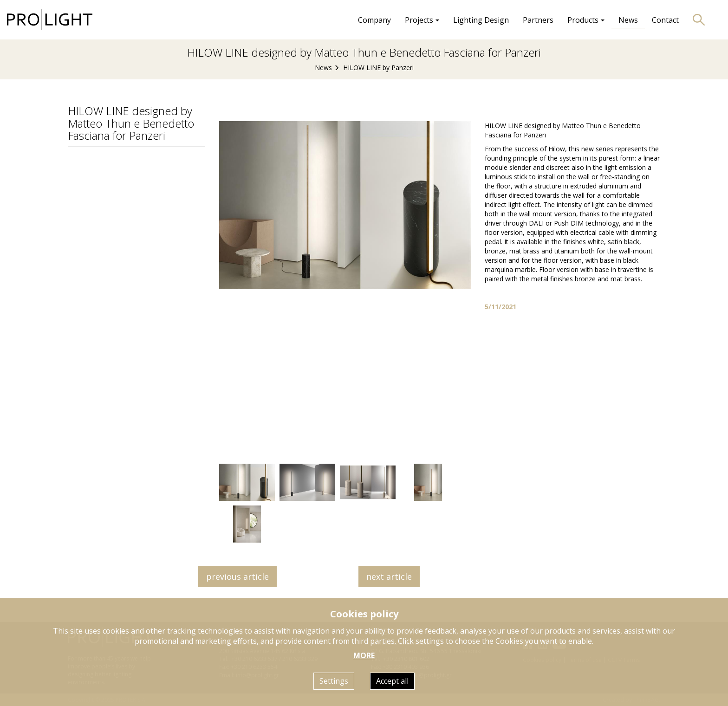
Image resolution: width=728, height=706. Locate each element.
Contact (665, 20)
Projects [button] (422, 20)
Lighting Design (481, 20)
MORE (364, 655)
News (628, 20)
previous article (237, 576)
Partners (538, 20)
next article (389, 576)
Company (374, 20)
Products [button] (586, 20)
